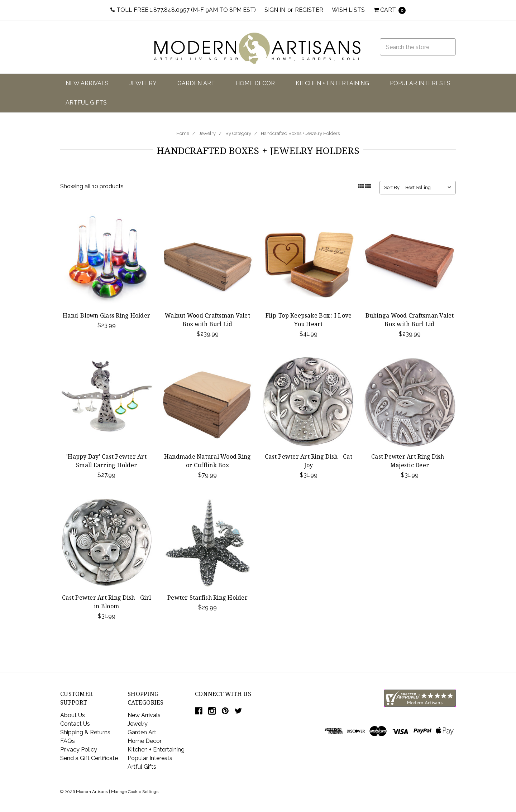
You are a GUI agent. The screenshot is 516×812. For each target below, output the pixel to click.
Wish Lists (348, 10)
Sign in (275, 10)
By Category (238, 133)
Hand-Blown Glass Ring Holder (106, 315)
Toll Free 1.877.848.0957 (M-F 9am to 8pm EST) (183, 10)
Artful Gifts (86, 103)
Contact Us (75, 724)
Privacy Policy (79, 750)
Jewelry (143, 83)
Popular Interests (420, 83)
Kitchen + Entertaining (332, 83)
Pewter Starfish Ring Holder (207, 598)
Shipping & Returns (85, 732)
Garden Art (196, 83)
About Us (73, 715)
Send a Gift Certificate (89, 758)
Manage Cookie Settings (135, 792)
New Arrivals (87, 83)
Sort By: (392, 187)
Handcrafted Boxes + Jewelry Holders (300, 133)
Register (309, 10)
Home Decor (255, 83)
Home (183, 133)
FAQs (68, 741)
